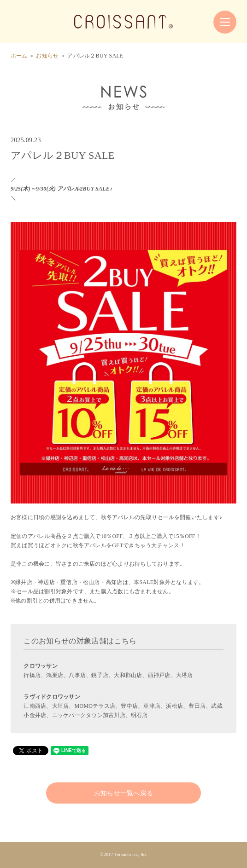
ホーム (19, 56)
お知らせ (47, 56)
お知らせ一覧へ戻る (124, 793)
